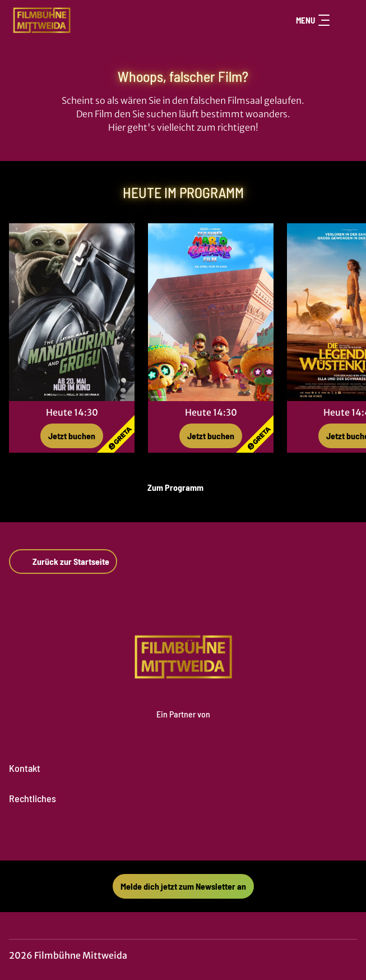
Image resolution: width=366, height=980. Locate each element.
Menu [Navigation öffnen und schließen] (313, 20)
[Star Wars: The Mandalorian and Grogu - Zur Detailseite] (72, 312)
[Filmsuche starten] (346, 20)
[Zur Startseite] (87, 20)
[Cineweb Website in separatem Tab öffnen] (183, 725)
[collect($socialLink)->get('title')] (171, 836)
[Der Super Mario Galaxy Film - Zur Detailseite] (211, 312)
